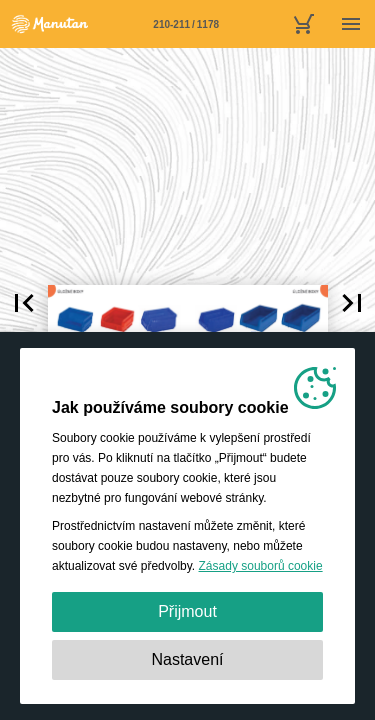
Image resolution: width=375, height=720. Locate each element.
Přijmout (187, 611)
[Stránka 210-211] (186, 24)
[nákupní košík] (303, 24)
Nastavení (187, 659)
